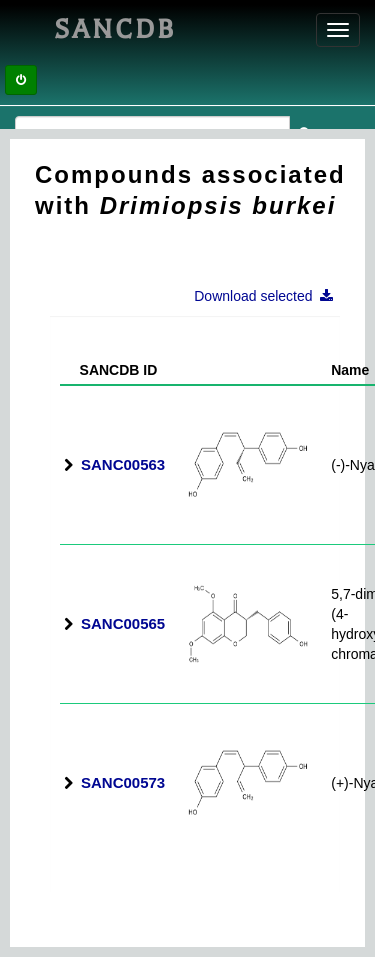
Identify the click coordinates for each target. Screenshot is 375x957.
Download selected (269, 296)
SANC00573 (123, 782)
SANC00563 (123, 464)
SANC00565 (123, 623)
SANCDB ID (110, 370)
